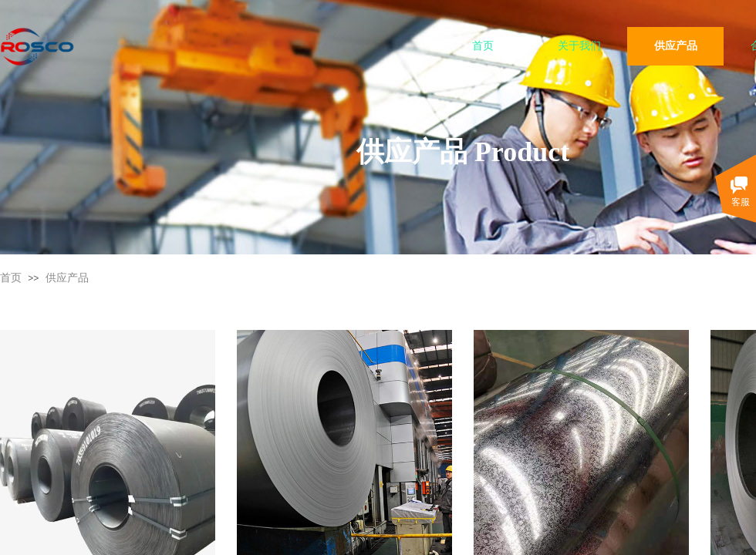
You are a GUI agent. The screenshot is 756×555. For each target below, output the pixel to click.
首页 (483, 46)
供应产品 (676, 46)
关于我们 (579, 46)
